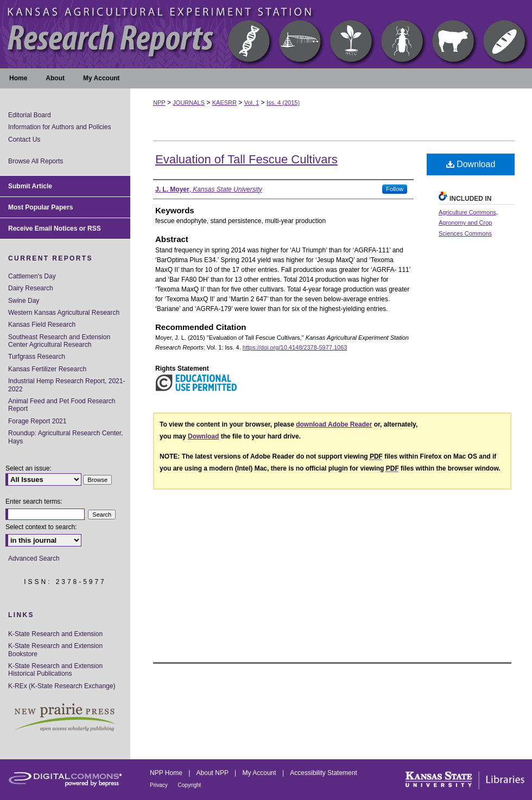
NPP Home (167, 773)
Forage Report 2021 (37, 421)
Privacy (160, 785)
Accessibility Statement (323, 773)
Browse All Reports (36, 161)
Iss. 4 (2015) (283, 103)
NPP (159, 103)
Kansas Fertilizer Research (47, 369)
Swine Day (24, 301)
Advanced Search (34, 558)
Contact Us (24, 139)
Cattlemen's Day (32, 276)
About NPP (213, 773)
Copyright (190, 785)
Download (471, 164)
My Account (260, 773)
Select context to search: (41, 527)
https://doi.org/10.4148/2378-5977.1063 (295, 347)
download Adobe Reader (334, 424)
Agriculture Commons (467, 212)
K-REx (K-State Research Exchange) (62, 686)
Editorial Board (30, 115)
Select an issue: (28, 468)
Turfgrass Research (37, 357)
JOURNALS (189, 103)
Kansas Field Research (42, 325)
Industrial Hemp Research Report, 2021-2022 (66, 385)
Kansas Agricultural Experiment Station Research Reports (266, 34)
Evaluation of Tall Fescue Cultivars (246, 159)
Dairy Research (31, 288)
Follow (395, 189)
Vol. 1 (252, 103)
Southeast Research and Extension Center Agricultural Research (59, 341)
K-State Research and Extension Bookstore (55, 650)
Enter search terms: (34, 501)
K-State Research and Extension (55, 634)
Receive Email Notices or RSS (55, 228)
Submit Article (30, 186)
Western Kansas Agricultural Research (64, 313)
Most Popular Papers (40, 207)
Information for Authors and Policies (59, 127)
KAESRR (224, 103)
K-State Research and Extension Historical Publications (55, 670)
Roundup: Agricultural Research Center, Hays (65, 437)
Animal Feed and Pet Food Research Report (62, 405)
